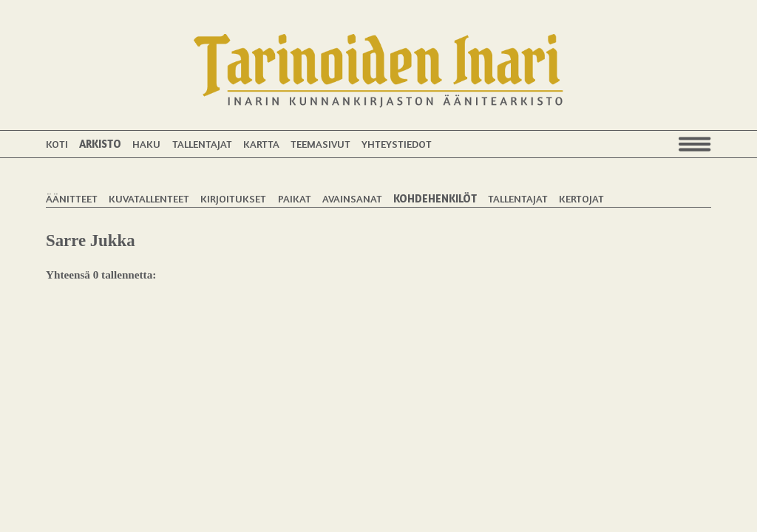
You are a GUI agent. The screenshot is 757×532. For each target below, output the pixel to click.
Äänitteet (72, 198)
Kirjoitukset (233, 198)
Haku (146, 144)
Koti (57, 144)
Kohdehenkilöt (435, 198)
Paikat (295, 198)
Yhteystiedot (397, 144)
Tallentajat (202, 144)
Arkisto (100, 144)
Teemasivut (320, 144)
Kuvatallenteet (149, 198)
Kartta (261, 144)
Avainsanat (352, 198)
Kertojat (581, 198)
